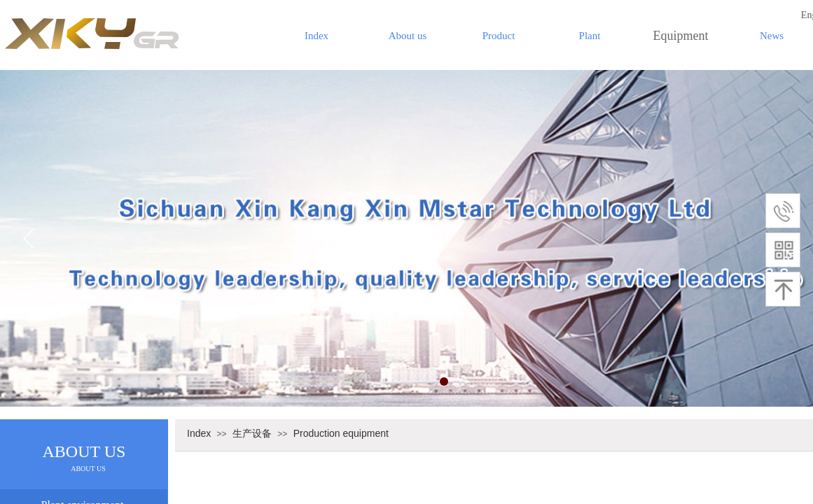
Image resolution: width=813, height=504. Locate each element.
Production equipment (341, 433)
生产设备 (252, 433)
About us (408, 36)
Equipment (681, 36)
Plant (590, 36)
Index (317, 36)
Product (499, 36)
